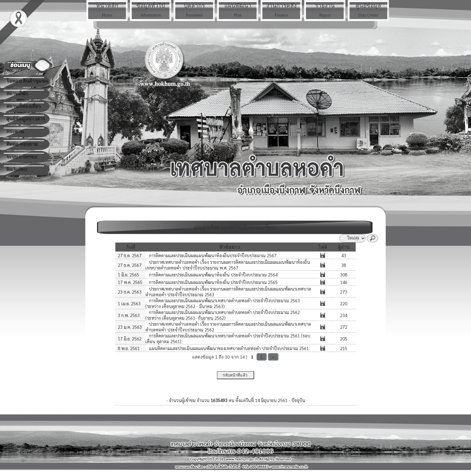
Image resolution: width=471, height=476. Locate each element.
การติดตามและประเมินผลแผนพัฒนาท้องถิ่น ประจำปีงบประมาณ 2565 (213, 282)
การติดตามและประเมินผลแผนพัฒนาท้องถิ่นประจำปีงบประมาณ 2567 (212, 255)
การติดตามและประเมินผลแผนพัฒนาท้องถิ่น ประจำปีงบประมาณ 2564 (213, 275)
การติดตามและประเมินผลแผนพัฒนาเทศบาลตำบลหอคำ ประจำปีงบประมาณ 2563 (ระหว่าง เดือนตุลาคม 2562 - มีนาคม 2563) (223, 303)
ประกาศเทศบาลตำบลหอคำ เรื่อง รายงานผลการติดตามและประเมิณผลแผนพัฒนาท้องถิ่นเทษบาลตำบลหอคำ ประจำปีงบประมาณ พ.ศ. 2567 (228, 265)
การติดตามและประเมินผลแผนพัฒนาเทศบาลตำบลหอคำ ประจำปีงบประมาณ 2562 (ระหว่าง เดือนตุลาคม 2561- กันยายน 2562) (223, 315)
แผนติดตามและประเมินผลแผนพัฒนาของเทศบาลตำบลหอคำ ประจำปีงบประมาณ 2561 (228, 348)
